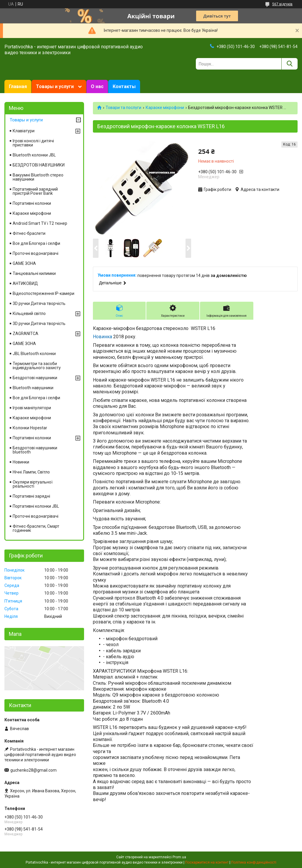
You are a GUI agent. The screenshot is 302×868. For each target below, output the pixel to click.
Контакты (124, 86)
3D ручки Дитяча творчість (39, 303)
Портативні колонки (32, 203)
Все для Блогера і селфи (36, 243)
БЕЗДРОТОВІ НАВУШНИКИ (39, 165)
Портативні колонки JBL (36, 506)
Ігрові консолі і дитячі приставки (33, 143)
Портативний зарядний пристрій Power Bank (35, 191)
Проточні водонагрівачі (36, 253)
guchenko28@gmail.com (33, 770)
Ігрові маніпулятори (32, 408)
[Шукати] (289, 64)
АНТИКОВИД (25, 283)
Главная (18, 86)
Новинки (21, 462)
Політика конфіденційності (254, 862)
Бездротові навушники (35, 378)
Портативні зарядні (31, 496)
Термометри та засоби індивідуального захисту (37, 366)
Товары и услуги (55, 86)
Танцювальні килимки (34, 273)
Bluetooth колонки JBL (34, 155)
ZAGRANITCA (26, 334)
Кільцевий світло (29, 313)
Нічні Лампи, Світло (31, 472)
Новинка (102, 337)
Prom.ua (179, 857)
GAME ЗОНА (24, 263)
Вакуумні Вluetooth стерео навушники (38, 177)
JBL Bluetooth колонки (34, 354)
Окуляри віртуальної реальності (33, 484)
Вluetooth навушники (33, 388)
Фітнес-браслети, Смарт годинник (36, 528)
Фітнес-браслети (29, 233)
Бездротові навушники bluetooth (35, 450)
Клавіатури (24, 131)
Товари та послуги (123, 108)
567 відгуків (282, 4)
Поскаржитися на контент (207, 862)
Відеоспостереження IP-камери (44, 293)
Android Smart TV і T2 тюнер (40, 223)
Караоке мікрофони (165, 108)
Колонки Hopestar (30, 428)
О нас (97, 86)
